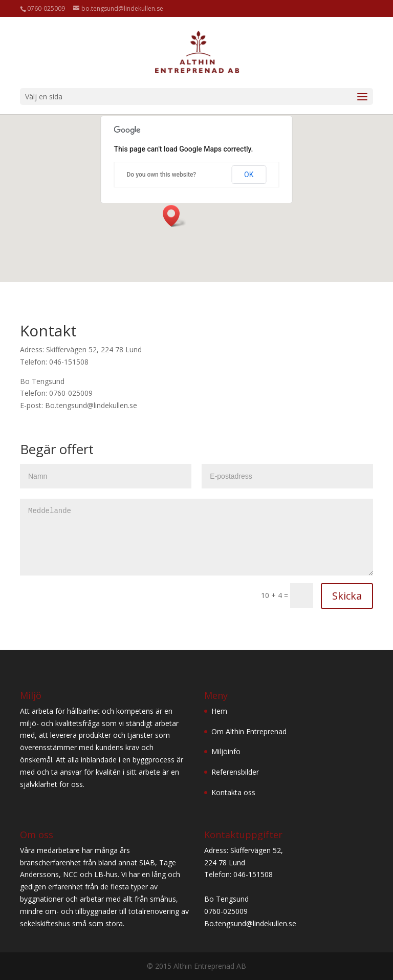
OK (249, 175)
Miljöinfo (226, 751)
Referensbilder (235, 772)
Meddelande (196, 537)
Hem (219, 711)
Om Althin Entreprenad (249, 731)
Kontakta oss (233, 792)
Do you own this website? (162, 175)
